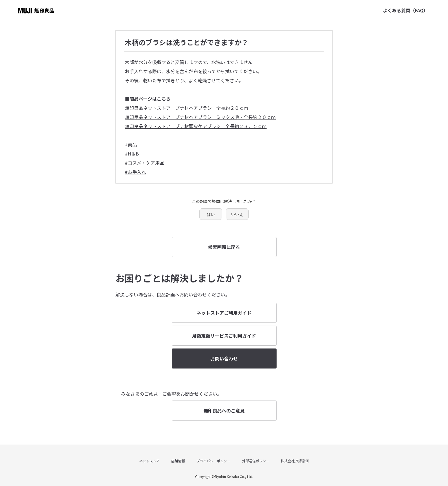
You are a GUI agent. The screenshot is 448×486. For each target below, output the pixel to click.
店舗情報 (178, 461)
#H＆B (132, 154)
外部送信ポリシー (256, 461)
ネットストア (149, 461)
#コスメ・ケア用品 (145, 163)
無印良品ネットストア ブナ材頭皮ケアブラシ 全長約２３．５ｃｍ (196, 126)
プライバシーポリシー (213, 461)
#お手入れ (135, 172)
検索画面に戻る (224, 247)
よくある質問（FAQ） (405, 10)
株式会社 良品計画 (295, 461)
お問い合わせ (224, 358)
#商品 (131, 144)
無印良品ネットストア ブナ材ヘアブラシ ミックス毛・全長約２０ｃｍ (200, 117)
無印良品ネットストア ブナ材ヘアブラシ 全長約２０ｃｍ (187, 108)
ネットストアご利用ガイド (224, 313)
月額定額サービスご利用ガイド (224, 336)
